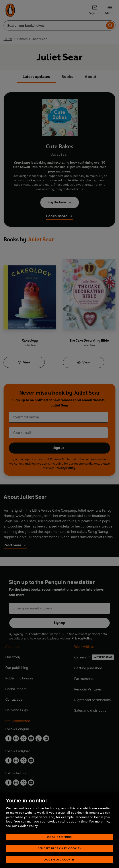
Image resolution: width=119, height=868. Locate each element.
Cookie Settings (60, 843)
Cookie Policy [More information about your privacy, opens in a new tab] (28, 832)
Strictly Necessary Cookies (59, 854)
